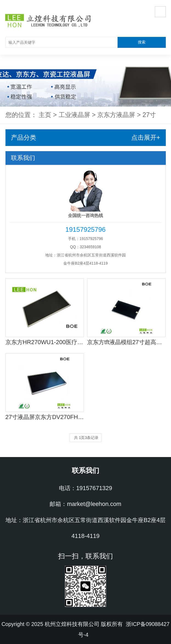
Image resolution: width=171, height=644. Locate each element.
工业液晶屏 (74, 115)
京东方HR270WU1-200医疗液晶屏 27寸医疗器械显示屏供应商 (45, 342)
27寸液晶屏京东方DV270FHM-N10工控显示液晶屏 (45, 417)
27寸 (149, 115)
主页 (45, 115)
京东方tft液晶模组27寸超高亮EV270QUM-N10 (126, 342)
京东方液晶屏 (116, 115)
